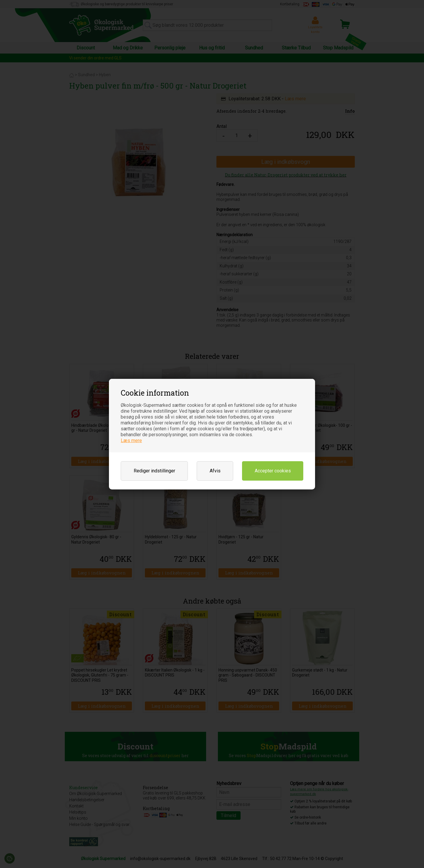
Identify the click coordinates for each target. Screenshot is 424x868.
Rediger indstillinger (154, 471)
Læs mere (131, 440)
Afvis (215, 471)
